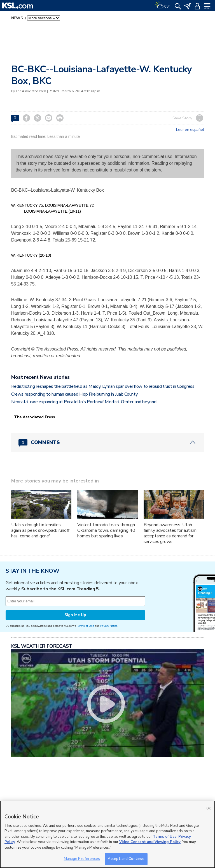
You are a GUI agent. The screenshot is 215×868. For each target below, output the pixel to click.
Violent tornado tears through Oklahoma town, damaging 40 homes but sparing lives (106, 530)
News (18, 18)
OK (209, 808)
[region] (107, 834)
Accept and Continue (126, 859)
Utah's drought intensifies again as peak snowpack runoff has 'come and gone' (40, 530)
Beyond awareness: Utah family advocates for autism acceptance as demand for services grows (170, 533)
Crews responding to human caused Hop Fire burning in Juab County (74, 394)
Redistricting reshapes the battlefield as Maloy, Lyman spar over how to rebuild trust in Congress (103, 386)
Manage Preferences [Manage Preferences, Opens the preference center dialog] (82, 859)
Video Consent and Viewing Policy (150, 842)
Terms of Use (86, 626)
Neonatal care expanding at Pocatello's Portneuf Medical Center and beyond (84, 402)
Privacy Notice (109, 626)
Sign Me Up (75, 615)
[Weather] (163, 6)
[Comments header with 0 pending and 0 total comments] (108, 442)
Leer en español (190, 130)
